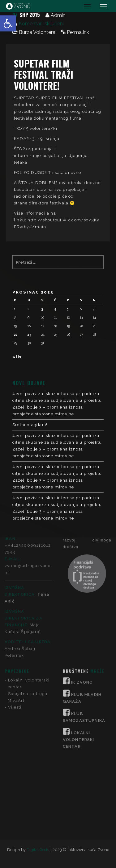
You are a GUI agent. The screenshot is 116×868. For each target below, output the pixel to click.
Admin (58, 15)
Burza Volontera (37, 32)
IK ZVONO (82, 603)
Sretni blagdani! (30, 425)
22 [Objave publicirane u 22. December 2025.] (16, 335)
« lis (17, 357)
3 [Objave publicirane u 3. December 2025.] (42, 309)
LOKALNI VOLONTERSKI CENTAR (79, 660)
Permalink (78, 32)
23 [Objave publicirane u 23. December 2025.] (29, 335)
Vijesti (15, 628)
